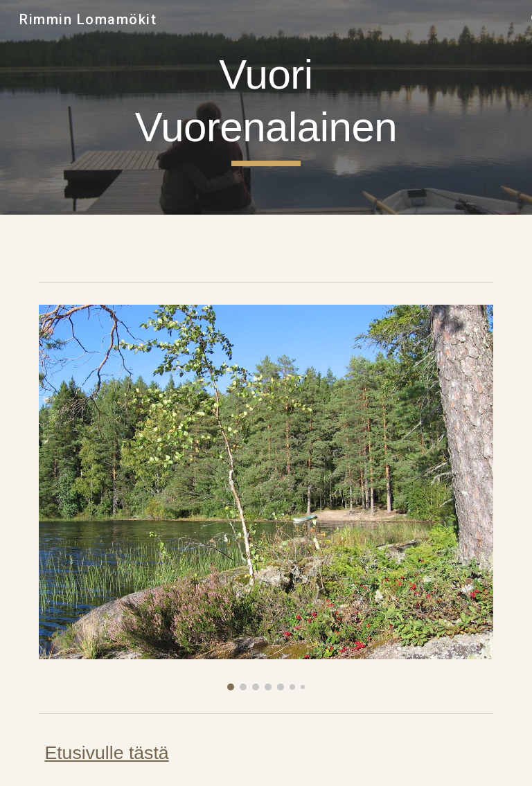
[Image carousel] (266, 498)
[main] (266, 107)
